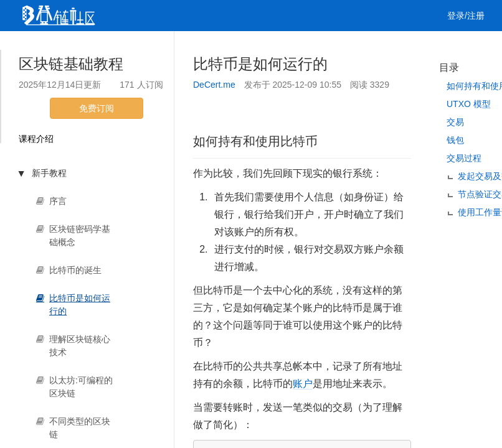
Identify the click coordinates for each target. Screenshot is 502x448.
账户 (303, 384)
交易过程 (464, 158)
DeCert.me (214, 85)
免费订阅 (97, 108)
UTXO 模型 (469, 104)
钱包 (455, 140)
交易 (455, 122)
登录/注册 (466, 16)
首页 (42, 47)
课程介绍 (36, 139)
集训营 (191, 47)
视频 (114, 47)
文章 (78, 47)
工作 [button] (235, 47)
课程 (150, 47)
